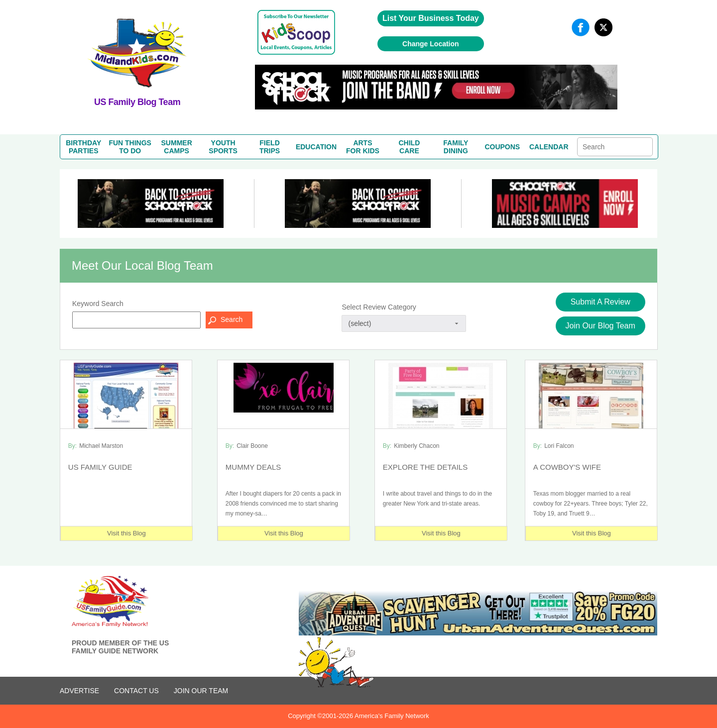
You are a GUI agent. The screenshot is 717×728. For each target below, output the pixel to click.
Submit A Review (600, 302)
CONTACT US (136, 691)
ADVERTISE (79, 691)
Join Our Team (201, 691)
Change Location (431, 44)
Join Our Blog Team (600, 326)
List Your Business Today (431, 18)
